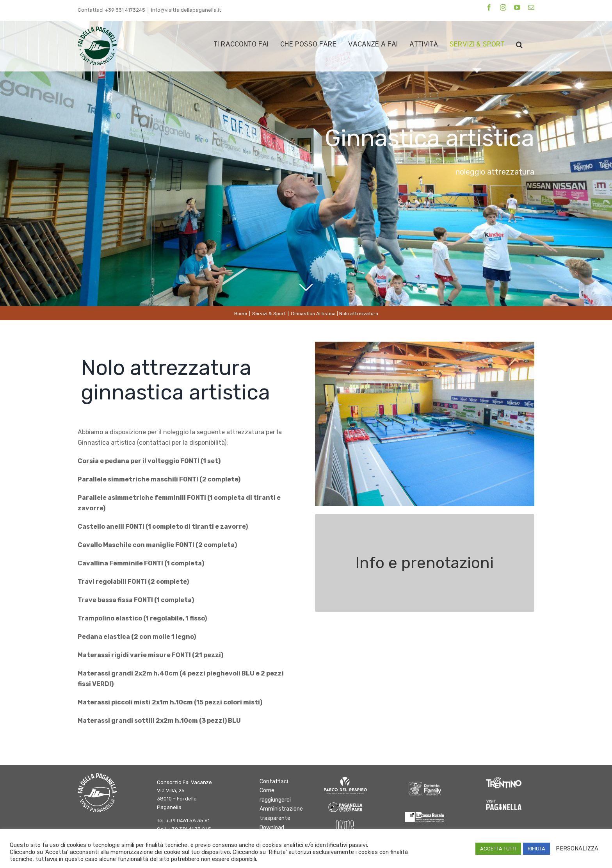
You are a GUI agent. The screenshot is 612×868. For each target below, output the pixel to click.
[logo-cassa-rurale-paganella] (425, 815)
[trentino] (504, 780)
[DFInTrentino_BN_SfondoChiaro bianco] (425, 780)
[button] (519, 44)
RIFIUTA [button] (536, 849)
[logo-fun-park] (345, 804)
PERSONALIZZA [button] (577, 848)
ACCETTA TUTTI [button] (498, 849)
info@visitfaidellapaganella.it (186, 10)
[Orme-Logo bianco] (345, 823)
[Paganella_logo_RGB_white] (504, 803)
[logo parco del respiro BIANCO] (345, 780)
